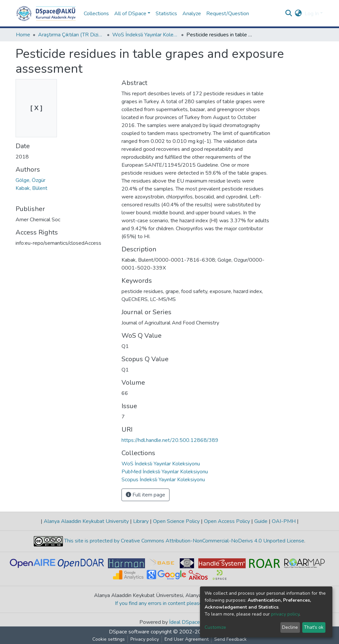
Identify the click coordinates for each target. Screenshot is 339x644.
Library (141, 521)
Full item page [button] (145, 495)
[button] (298, 14)
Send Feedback (230, 639)
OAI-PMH (284, 521)
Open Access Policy (227, 521)
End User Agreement (187, 639)
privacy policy (285, 614)
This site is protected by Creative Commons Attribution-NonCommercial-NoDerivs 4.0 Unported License (184, 541)
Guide (261, 521)
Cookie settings (109, 639)
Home (23, 35)
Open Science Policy (176, 521)
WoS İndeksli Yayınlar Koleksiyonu (145, 35)
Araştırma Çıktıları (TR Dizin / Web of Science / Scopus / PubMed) (71, 35)
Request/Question (228, 14)
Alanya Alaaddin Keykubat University (86, 521)
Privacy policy (145, 639)
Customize (215, 627)
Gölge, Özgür (30, 180)
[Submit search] (289, 14)
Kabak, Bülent (31, 188)
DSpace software (129, 632)
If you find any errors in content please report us (170, 603)
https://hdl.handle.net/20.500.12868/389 (170, 440)
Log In (312, 14)
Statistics (166, 14)
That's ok (314, 627)
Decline (290, 627)
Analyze (192, 14)
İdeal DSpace (185, 622)
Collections (96, 14)
